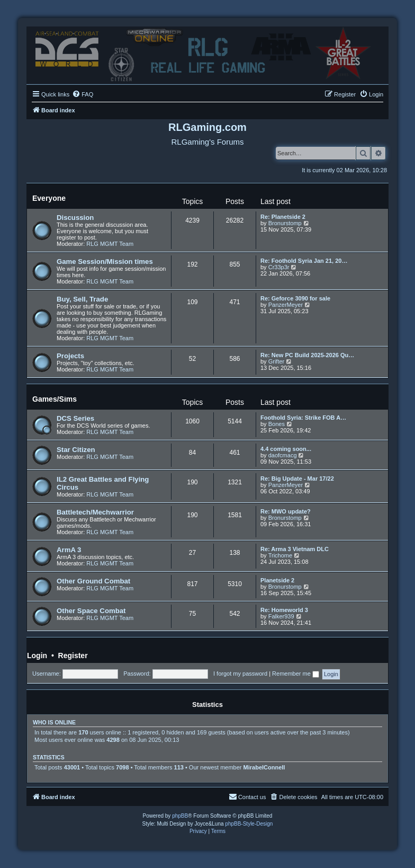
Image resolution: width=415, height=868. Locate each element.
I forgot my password (240, 674)
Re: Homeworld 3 (284, 610)
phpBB (180, 816)
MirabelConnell (264, 767)
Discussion (75, 218)
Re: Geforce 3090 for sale (295, 298)
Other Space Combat (91, 611)
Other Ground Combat (93, 581)
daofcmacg (283, 455)
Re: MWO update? (286, 511)
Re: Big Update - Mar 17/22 (297, 479)
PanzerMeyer (286, 305)
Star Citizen (76, 450)
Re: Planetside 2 (283, 217)
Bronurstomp (285, 223)
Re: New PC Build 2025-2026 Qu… (307, 355)
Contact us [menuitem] (247, 796)
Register (73, 656)
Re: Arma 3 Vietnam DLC (295, 549)
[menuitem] (83, 94)
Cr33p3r (279, 267)
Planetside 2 (277, 580)
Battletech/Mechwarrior (95, 512)
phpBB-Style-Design (249, 824)
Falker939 (281, 616)
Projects (70, 356)
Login (37, 656)
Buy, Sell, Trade (82, 299)
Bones (277, 424)
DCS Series (75, 418)
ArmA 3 (69, 550)
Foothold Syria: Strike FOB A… (303, 418)
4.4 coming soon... (286, 449)
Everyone (49, 198)
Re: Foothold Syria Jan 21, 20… (304, 261)
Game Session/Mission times (105, 262)
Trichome (280, 555)
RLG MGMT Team (110, 244)
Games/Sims (55, 399)
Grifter (277, 361)
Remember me (296, 674)
